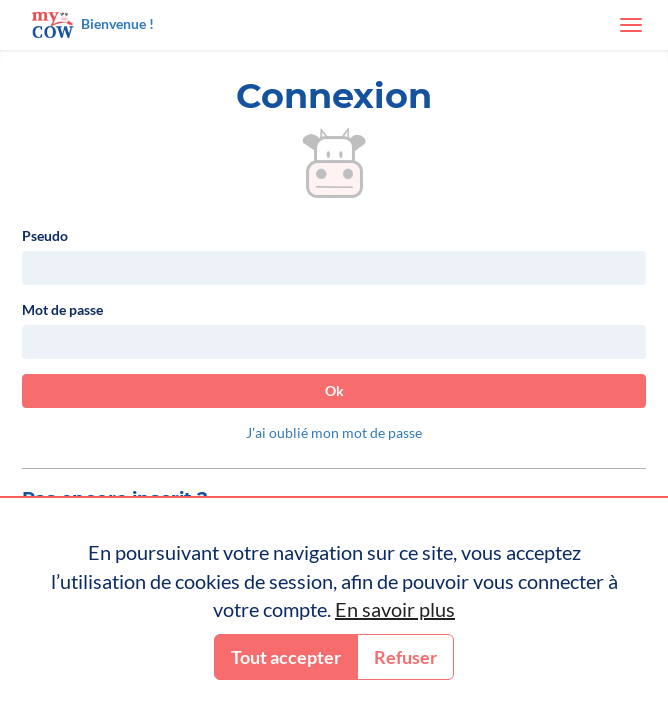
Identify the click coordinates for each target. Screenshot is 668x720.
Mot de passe (62, 309)
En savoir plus (395, 609)
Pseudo (45, 235)
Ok (334, 390)
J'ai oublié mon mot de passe (334, 432)
